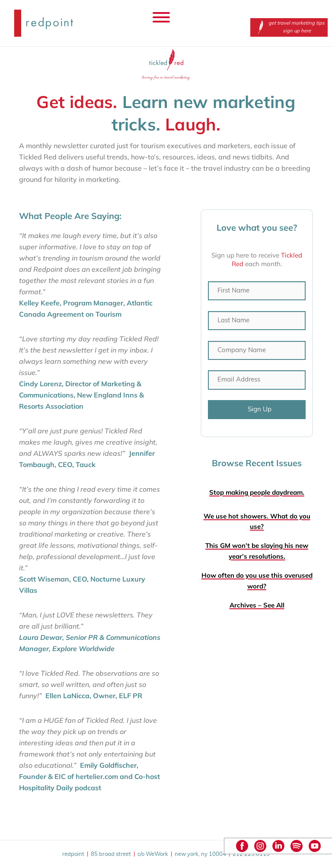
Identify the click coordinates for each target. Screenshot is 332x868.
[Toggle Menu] (161, 17)
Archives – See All (257, 605)
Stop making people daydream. (257, 492)
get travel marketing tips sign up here (289, 27)
